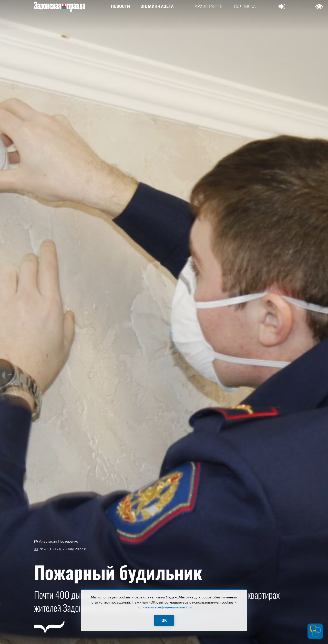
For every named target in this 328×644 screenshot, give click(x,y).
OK (164, 620)
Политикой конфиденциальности (164, 607)
